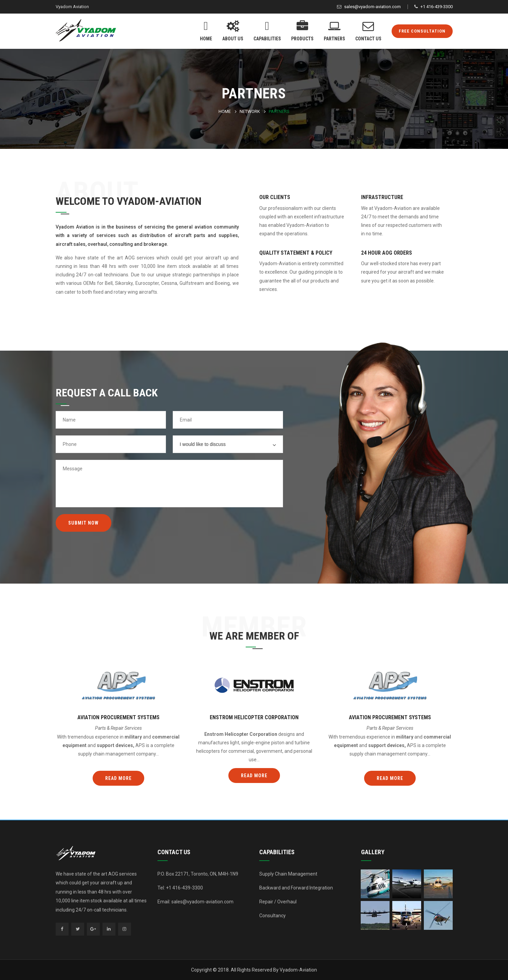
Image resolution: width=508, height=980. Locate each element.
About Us (233, 30)
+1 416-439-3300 (437, 7)
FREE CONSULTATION (422, 31)
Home (206, 30)
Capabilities (267, 30)
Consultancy (272, 916)
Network (250, 111)
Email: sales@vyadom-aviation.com (195, 902)
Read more (118, 778)
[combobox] (228, 444)
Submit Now (83, 523)
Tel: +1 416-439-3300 (180, 888)
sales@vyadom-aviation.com (372, 7)
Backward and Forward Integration (296, 888)
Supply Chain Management (288, 874)
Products (302, 30)
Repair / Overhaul (278, 902)
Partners (334, 30)
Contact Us (368, 30)
